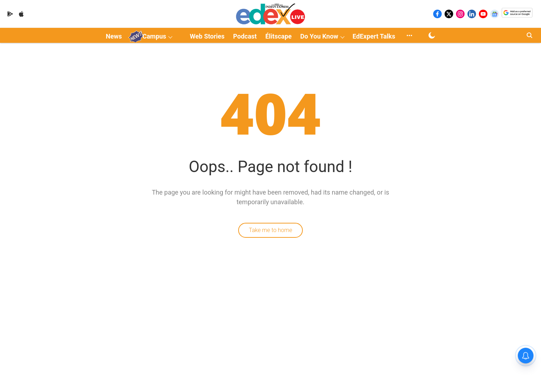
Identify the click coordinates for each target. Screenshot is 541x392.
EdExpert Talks (374, 36)
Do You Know (319, 36)
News (114, 36)
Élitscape (279, 36)
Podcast (245, 36)
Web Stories (207, 36)
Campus (154, 36)
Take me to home (271, 230)
